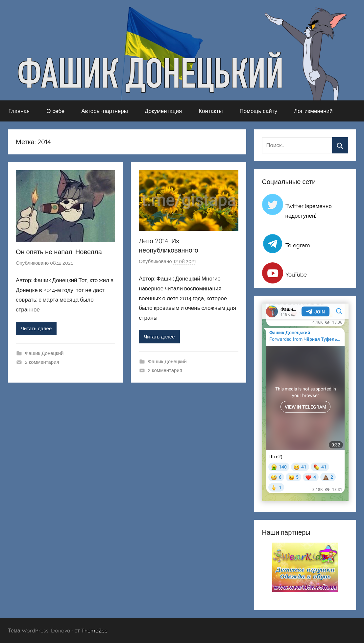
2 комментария (42, 362)
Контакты (211, 111)
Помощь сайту (259, 111)
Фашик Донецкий (44, 353)
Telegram (298, 245)
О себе (55, 111)
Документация (163, 111)
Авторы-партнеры (105, 111)
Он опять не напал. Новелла (59, 252)
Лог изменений (313, 111)
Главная (19, 111)
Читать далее (36, 329)
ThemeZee (94, 630)
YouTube (296, 275)
